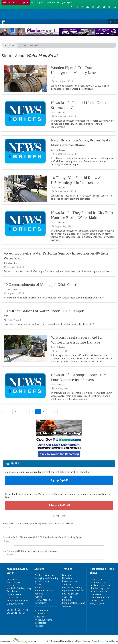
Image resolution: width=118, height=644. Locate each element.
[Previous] (10, 412)
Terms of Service (111, 641)
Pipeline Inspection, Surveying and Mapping (46, 577)
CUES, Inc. (67, 597)
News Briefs (68, 578)
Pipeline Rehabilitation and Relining (44, 590)
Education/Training (72, 587)
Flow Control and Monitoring (43, 601)
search (113, 22)
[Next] (49, 412)
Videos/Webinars (43, 620)
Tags (13, 45)
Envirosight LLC (70, 594)
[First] (4, 412)
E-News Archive (15, 604)
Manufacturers (42, 610)
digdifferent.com (98, 582)
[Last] (55, 412)
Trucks (38, 584)
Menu (3, 22)
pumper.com (96, 594)
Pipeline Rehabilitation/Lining (74, 601)
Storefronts (41, 613)
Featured (67, 575)
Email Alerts (13, 591)
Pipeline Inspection (72, 590)
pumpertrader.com (100, 597)
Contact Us (13, 579)
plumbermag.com (99, 588)
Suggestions (13, 582)
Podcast (39, 626)
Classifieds (40, 617)
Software (67, 606)
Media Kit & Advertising (19, 588)
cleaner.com (96, 579)
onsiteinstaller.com (100, 585)
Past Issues (13, 597)
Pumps (38, 597)
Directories (40, 623)
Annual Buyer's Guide (18, 601)
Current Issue (14, 594)
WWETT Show (97, 604)
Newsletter (13, 585)
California (67, 584)
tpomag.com (97, 601)
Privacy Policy (97, 641)
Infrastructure (42, 581)
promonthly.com (99, 591)
